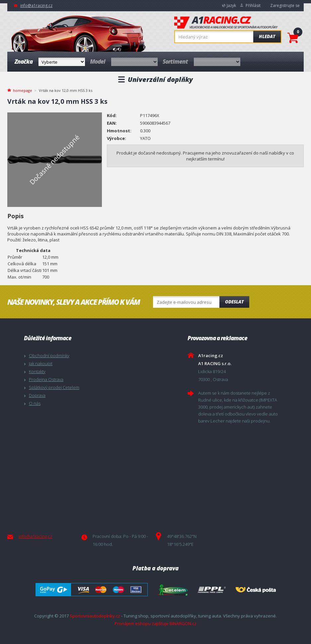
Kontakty (37, 371)
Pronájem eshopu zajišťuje (142, 623)
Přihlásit (253, 5)
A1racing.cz (226, 23)
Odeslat (234, 302)
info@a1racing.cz (36, 5)
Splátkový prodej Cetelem (54, 387)
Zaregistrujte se (285, 5)
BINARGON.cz (183, 623)
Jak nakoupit (41, 363)
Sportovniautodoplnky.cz (95, 616)
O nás (35, 403)
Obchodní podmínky (49, 355)
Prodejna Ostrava (46, 379)
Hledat (267, 36)
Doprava (37, 395)
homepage (23, 90)
